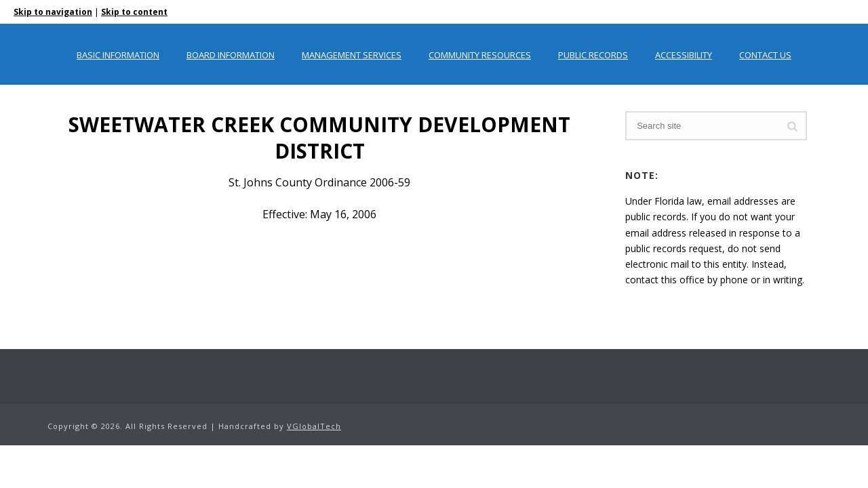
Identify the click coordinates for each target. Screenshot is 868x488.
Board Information (231, 55)
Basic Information (118, 55)
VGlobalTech (314, 426)
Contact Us (765, 55)
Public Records (593, 55)
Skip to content (134, 12)
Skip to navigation (53, 12)
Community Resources (480, 55)
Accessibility (684, 55)
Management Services (352, 55)
